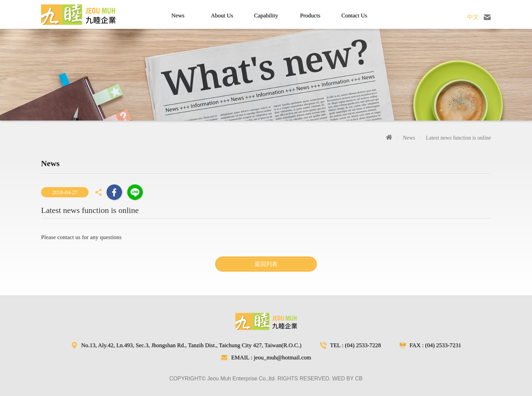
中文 (473, 17)
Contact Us (354, 15)
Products (310, 15)
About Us (222, 15)
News (178, 15)
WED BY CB (347, 379)
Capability (266, 15)
